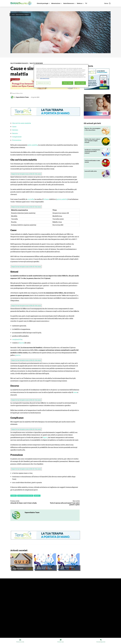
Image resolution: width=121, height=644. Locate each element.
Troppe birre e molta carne (67, 568)
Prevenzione (17, 140)
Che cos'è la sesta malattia (22, 123)
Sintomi (15, 130)
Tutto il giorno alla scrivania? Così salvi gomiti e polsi (65, 504)
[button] (107, 3)
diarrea (21, 343)
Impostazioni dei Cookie (43, 83)
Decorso (15, 133)
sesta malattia (33, 145)
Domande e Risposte (19, 565)
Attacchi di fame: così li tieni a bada (24, 503)
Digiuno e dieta (18, 568)
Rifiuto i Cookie (68, 83)
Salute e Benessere (36, 63)
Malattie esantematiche (25, 496)
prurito (18, 355)
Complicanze (17, 137)
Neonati (37, 496)
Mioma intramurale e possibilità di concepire (44, 568)
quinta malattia (62, 199)
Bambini (14, 496)
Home (13, 14)
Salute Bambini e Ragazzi (22, 14)
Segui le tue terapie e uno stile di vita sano (26, 174)
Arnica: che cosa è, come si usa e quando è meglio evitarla (92, 141)
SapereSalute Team (22, 97)
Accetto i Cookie (80, 83)
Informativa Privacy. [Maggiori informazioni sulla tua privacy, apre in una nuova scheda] (45, 78)
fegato (45, 437)
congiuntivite (17, 339)
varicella (31, 199)
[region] (61, 76)
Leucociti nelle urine (91, 171)
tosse (75, 392)
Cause (14, 127)
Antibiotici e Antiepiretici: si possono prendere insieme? (92, 151)
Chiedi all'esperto (42, 564)
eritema (46, 199)
